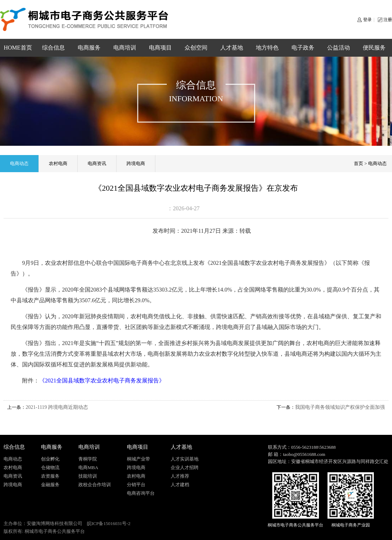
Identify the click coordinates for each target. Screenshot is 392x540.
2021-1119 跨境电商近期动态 (57, 407)
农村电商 (58, 163)
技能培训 (88, 476)
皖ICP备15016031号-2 (109, 523)
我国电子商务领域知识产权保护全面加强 (340, 407)
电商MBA (88, 467)
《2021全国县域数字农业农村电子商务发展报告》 (102, 380)
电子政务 (303, 48)
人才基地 (232, 48)
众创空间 (196, 48)
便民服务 (374, 48)
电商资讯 (97, 163)
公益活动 (339, 48)
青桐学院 (88, 459)
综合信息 (53, 48)
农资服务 (50, 476)
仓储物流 (50, 467)
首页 (359, 163)
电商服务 (89, 48)
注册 (388, 20)
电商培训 (125, 48)
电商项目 (160, 48)
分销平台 (136, 485)
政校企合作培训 (95, 485)
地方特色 (267, 48)
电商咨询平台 (141, 493)
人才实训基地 (185, 459)
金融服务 (50, 485)
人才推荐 (180, 476)
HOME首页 (18, 48)
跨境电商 (136, 163)
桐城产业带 (138, 459)
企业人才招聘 (185, 467)
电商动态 (19, 163)
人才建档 (180, 485)
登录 (367, 20)
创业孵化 (50, 459)
